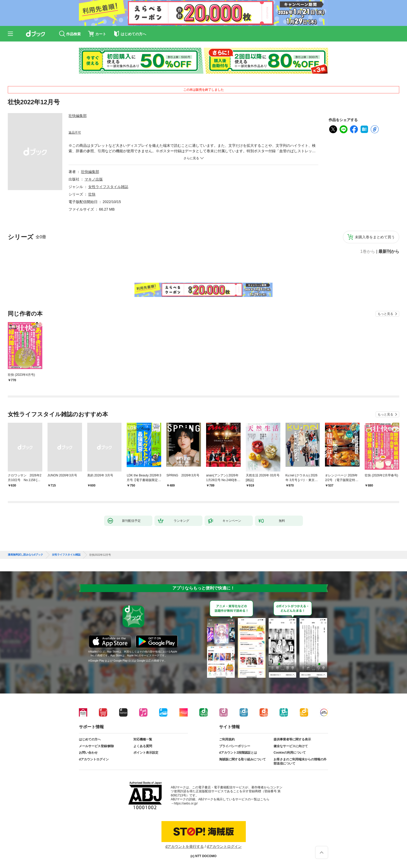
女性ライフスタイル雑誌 (108, 187)
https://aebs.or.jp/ (186, 803)
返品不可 (75, 133)
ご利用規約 (227, 739)
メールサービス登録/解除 (96, 746)
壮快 (92, 194)
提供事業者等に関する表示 (292, 739)
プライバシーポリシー (235, 746)
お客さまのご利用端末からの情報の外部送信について (300, 761)
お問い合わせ (88, 753)
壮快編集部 (78, 116)
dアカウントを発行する (185, 846)
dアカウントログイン (94, 759)
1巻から (368, 252)
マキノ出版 (94, 179)
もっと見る (385, 314)
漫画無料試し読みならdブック (25, 555)
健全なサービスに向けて (291, 746)
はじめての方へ (90, 739)
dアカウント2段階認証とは (238, 753)
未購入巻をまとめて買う (375, 237)
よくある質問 (143, 746)
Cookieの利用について (290, 753)
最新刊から (389, 252)
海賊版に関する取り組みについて (242, 759)
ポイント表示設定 (146, 753)
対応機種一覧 (143, 739)
